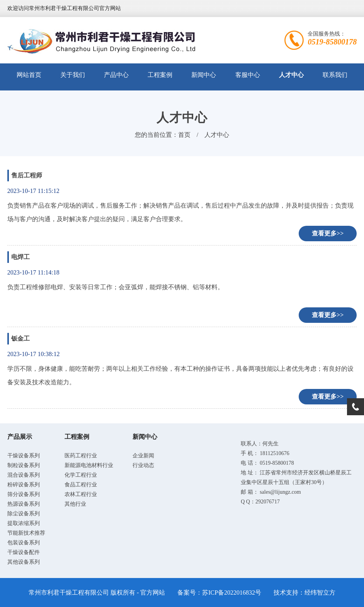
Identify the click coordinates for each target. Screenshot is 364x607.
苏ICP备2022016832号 (232, 593)
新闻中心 (204, 75)
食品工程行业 (81, 485)
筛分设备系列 (24, 494)
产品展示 (20, 437)
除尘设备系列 (24, 514)
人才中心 (291, 75)
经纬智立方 (320, 593)
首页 (184, 135)
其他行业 (75, 504)
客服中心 (248, 75)
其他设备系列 (24, 562)
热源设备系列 (24, 504)
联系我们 (335, 75)
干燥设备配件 (24, 552)
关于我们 (73, 75)
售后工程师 (27, 175)
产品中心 (116, 75)
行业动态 (143, 465)
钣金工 (20, 338)
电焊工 (20, 257)
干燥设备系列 (24, 456)
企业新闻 (143, 456)
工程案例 (160, 75)
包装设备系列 (24, 543)
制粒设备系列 (24, 465)
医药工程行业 (81, 456)
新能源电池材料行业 (89, 465)
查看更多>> (328, 233)
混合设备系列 (24, 475)
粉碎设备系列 (24, 485)
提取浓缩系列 (24, 523)
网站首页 (29, 75)
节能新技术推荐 (26, 533)
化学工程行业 (81, 475)
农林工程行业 (81, 494)
